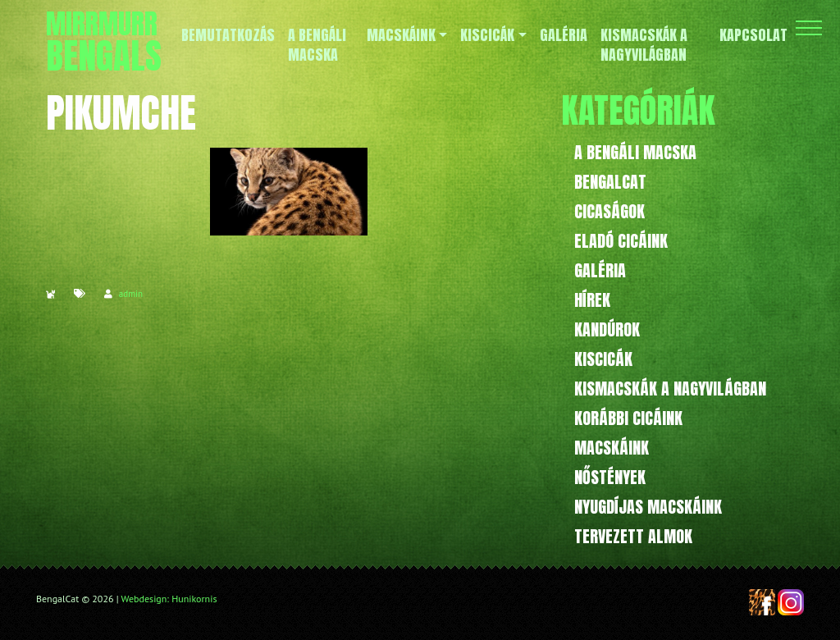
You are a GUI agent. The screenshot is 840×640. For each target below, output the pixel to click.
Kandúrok (607, 329)
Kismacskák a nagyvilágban (670, 389)
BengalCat (610, 182)
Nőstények (610, 477)
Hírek (592, 300)
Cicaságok (609, 211)
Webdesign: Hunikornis (169, 599)
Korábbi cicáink (628, 418)
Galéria (600, 270)
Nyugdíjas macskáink (648, 507)
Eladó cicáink (621, 241)
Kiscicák (603, 359)
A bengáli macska (635, 152)
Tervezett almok (633, 536)
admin (131, 294)
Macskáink (612, 448)
